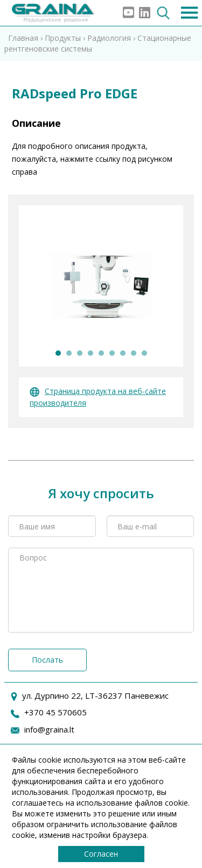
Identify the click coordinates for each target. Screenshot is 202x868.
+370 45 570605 (55, 712)
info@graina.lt (49, 729)
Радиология (109, 38)
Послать (47, 660)
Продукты (63, 38)
